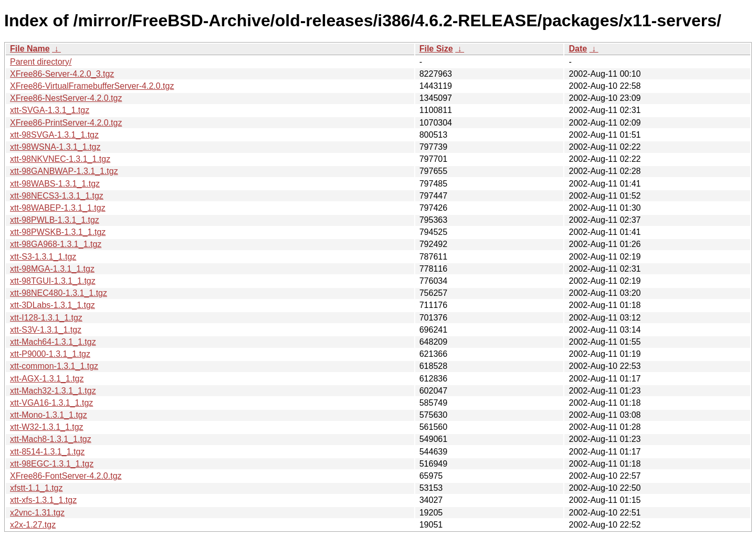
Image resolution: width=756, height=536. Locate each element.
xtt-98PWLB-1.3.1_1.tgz (55, 220)
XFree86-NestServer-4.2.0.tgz (66, 98)
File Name (30, 49)
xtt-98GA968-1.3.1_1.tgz (56, 244)
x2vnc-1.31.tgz (37, 513)
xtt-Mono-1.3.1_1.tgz (49, 415)
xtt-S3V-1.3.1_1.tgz (46, 330)
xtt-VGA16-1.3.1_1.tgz (51, 403)
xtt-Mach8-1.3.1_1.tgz (51, 439)
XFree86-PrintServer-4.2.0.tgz (66, 123)
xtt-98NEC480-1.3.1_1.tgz (59, 293)
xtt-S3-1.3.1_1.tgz (43, 257)
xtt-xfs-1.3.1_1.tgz (43, 500)
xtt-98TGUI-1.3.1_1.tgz (53, 281)
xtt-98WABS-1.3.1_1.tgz (55, 184)
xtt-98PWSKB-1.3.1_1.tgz (58, 232)
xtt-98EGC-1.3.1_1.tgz (52, 464)
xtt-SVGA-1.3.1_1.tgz (50, 110)
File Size (436, 49)
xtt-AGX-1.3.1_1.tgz (47, 379)
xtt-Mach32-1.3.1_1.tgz (53, 391)
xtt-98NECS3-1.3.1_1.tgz (57, 196)
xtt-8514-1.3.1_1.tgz (47, 452)
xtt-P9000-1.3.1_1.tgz (50, 354)
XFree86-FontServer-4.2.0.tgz (66, 476)
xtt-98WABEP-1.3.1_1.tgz (58, 208)
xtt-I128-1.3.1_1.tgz (46, 318)
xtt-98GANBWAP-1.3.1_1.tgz (64, 171)
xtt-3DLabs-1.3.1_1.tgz (52, 305)
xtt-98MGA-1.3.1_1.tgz (52, 269)
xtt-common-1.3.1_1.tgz (54, 366)
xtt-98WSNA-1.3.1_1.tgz (55, 147)
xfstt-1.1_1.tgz (36, 488)
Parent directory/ (41, 62)
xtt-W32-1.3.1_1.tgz (47, 427)
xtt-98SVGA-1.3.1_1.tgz (54, 135)
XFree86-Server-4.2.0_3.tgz (62, 74)
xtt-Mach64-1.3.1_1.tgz (53, 342)
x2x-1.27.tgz (33, 525)
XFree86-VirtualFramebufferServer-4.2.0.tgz (92, 86)
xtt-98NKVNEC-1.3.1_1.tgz (60, 159)
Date (578, 49)
